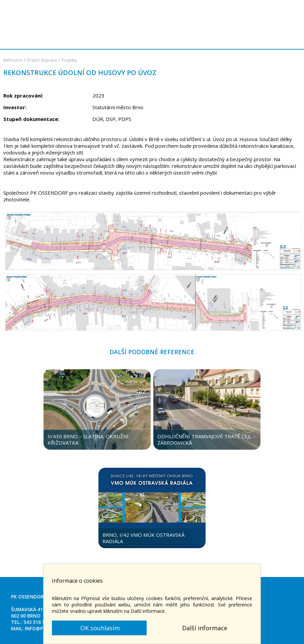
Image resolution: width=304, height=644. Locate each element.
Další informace (205, 628)
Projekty (69, 60)
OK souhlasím (99, 628)
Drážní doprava (42, 60)
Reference (13, 60)
